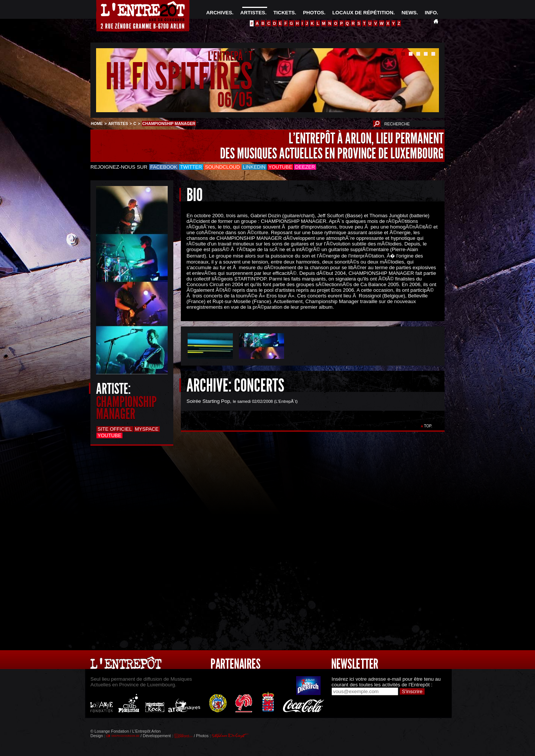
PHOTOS (313, 13)
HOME (97, 123)
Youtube (280, 167)
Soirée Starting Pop (208, 401)
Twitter (191, 167)
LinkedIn (254, 167)
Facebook (164, 167)
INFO (431, 13)
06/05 (235, 100)
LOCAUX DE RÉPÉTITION (363, 13)
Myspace (147, 429)
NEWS (409, 13)
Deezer (305, 167)
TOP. (428, 426)
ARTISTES (253, 13)
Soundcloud (222, 167)
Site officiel (115, 429)
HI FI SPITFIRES (179, 77)
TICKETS (284, 13)
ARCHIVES (219, 13)
